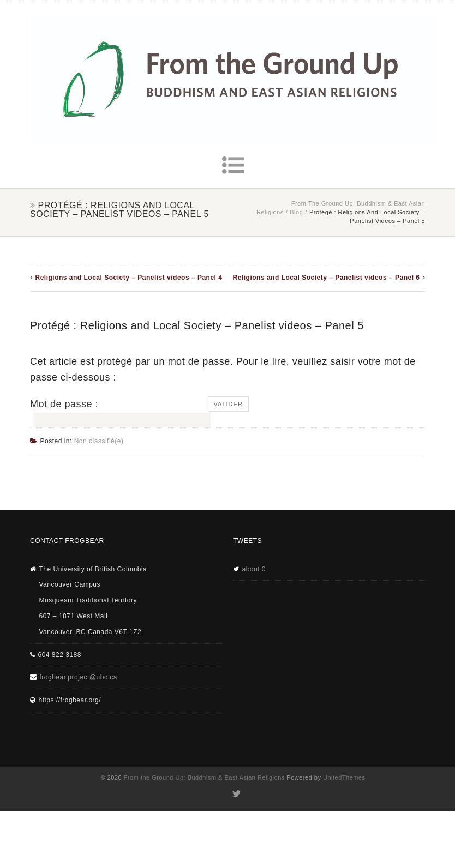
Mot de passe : (119, 413)
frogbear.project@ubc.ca (79, 677)
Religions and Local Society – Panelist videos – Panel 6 (327, 278)
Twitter (236, 794)
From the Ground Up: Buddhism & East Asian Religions (204, 777)
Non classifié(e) (99, 441)
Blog (296, 212)
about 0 (254, 569)
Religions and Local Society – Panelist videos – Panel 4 (129, 278)
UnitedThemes (344, 777)
